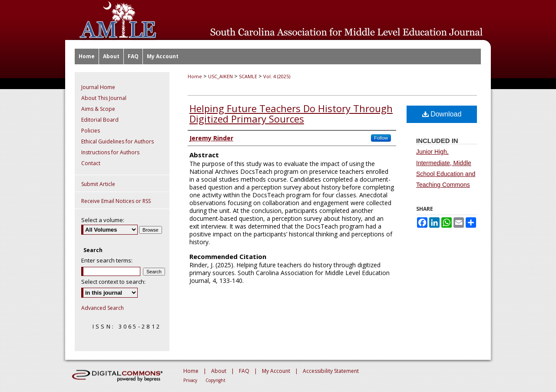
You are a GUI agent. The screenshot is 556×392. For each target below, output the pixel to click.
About (219, 371)
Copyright (215, 380)
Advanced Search (103, 308)
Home (195, 76)
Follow (381, 138)
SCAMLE (248, 76)
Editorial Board (100, 120)
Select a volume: (103, 220)
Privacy (190, 380)
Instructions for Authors (110, 152)
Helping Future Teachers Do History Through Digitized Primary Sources (291, 113)
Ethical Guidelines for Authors (117, 141)
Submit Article (98, 184)
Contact (91, 163)
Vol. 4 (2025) (277, 76)
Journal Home (98, 87)
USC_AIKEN (220, 76)
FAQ (244, 371)
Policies (91, 131)
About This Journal (104, 98)
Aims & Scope (98, 109)
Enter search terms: (107, 260)
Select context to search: (113, 282)
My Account (276, 371)
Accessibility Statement (331, 371)
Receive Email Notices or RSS (116, 201)
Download (442, 114)
